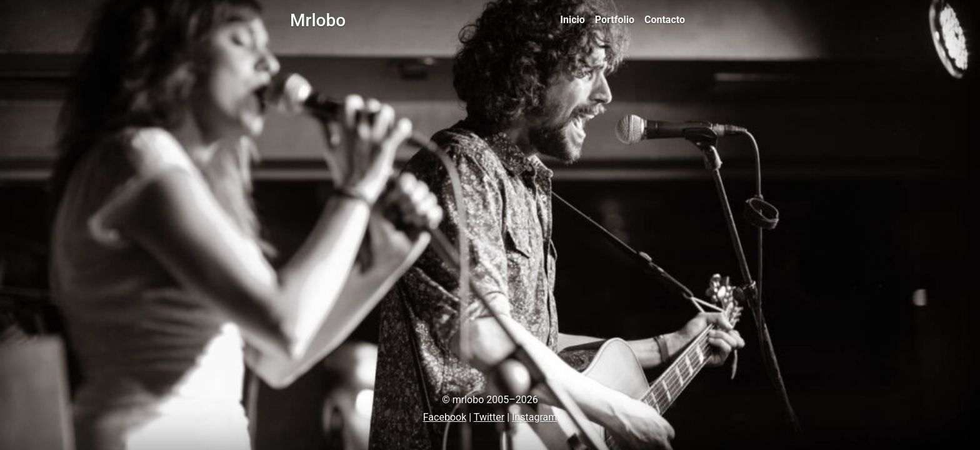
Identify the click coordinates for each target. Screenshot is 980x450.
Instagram (534, 417)
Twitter (489, 417)
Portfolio (615, 20)
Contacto (665, 20)
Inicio (572, 20)
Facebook (445, 417)
